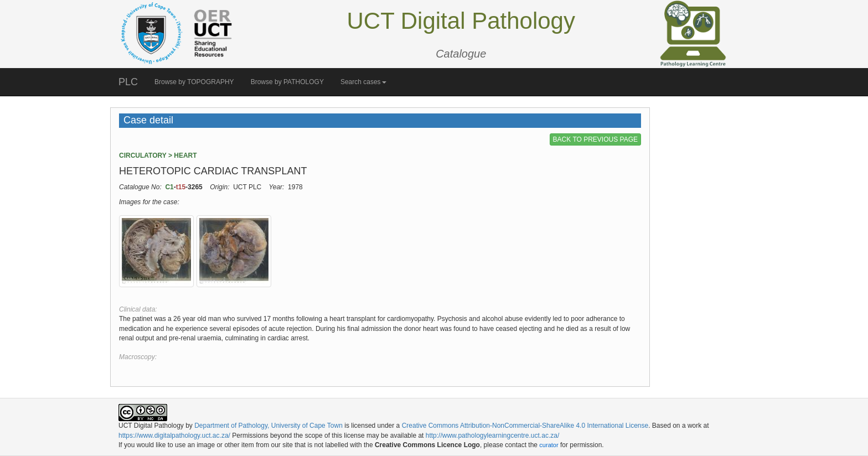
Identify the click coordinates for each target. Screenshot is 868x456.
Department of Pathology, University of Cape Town (268, 426)
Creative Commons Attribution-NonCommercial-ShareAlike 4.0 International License (525, 426)
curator (549, 445)
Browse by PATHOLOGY (287, 82)
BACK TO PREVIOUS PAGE (595, 139)
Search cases (363, 82)
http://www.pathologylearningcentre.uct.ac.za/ (492, 436)
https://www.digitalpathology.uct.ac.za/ (174, 436)
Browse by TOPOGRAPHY (194, 82)
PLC (128, 82)
